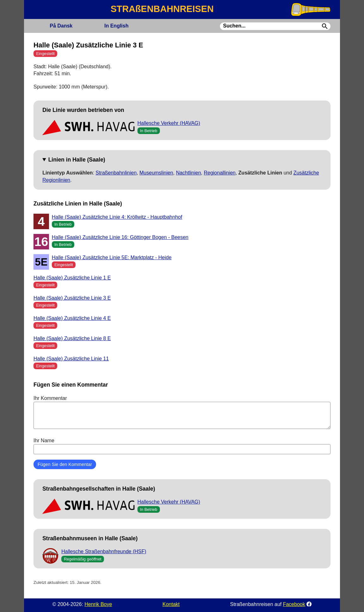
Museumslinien (156, 173)
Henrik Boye (98, 604)
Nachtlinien (188, 173)
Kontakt (171, 604)
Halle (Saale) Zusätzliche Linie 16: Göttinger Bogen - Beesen (120, 237)
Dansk (61, 26)
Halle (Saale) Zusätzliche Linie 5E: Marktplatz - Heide (112, 257)
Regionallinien (220, 173)
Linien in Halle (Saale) (77, 160)
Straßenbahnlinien (116, 173)
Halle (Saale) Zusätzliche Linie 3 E (72, 298)
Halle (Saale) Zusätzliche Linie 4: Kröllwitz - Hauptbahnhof (117, 217)
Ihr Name (182, 446)
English (116, 26)
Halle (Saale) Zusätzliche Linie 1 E (72, 278)
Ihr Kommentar (182, 412)
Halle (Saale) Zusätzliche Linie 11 (71, 359)
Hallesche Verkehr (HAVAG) (169, 123)
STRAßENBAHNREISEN (162, 9)
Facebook (294, 604)
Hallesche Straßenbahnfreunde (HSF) (104, 551)
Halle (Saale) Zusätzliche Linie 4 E (72, 318)
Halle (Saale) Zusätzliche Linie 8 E (72, 338)
